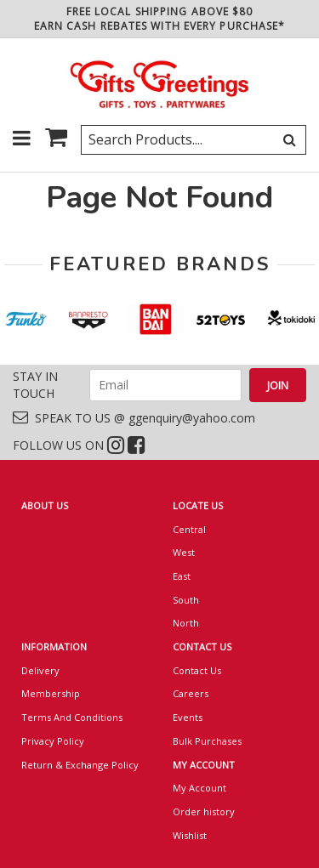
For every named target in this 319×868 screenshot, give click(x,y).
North (186, 623)
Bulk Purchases (207, 741)
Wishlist (190, 835)
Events (188, 717)
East (182, 576)
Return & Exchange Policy (80, 765)
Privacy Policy (53, 741)
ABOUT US (45, 505)
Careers (191, 693)
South (186, 600)
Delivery (40, 670)
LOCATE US (198, 505)
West (184, 552)
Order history (204, 811)
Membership (51, 693)
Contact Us (197, 670)
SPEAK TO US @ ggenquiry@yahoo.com (134, 418)
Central (189, 529)
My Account (199, 788)
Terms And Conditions (72, 717)
